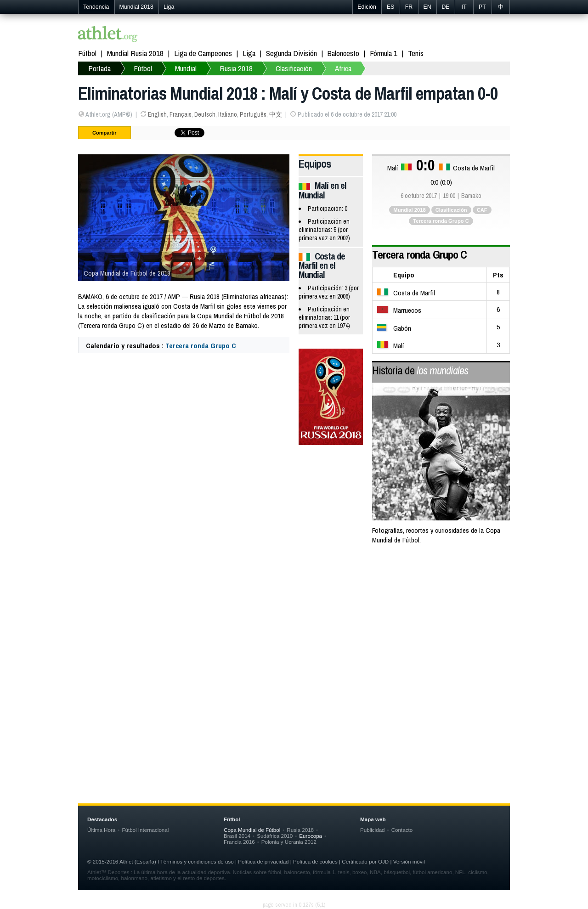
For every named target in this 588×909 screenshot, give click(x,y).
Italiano (228, 114)
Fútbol (87, 53)
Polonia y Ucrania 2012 (289, 842)
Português (253, 114)
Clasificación (294, 68)
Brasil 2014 (237, 836)
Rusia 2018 (236, 68)
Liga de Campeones (203, 53)
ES (391, 7)
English (157, 114)
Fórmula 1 (384, 53)
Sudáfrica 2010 (275, 836)
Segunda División (291, 53)
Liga (169, 7)
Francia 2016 (239, 842)
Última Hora (101, 830)
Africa (343, 68)
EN (427, 7)
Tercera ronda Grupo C (201, 346)
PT (482, 7)
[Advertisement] (294, 627)
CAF (482, 210)
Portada (99, 68)
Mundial (186, 68)
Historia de (420, 370)
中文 (276, 114)
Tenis (416, 53)
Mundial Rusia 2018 (135, 53)
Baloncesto (343, 53)
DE (445, 7)
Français (181, 114)
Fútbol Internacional (145, 830)
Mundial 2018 (136, 7)
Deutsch (205, 114)
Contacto (402, 830)
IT (464, 7)
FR (409, 7)
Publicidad (373, 830)
